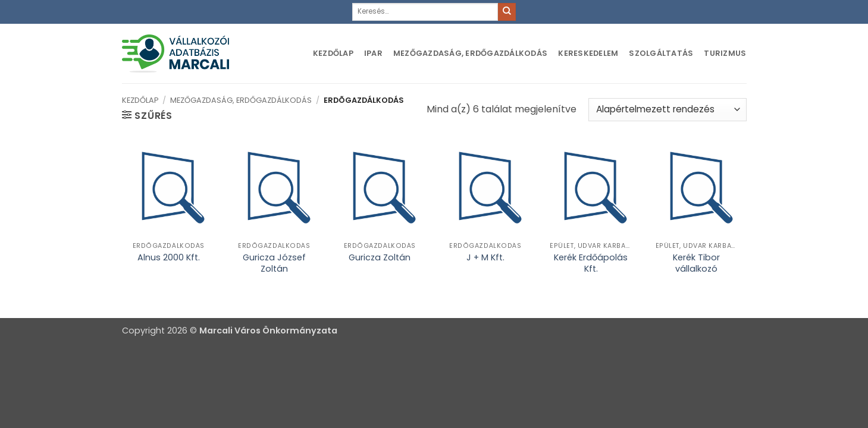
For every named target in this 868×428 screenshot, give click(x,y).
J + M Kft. (485, 258)
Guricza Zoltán (380, 258)
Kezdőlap (333, 53)
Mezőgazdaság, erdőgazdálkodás (470, 53)
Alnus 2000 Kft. (169, 258)
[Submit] (507, 12)
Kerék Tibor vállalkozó (696, 263)
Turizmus (725, 53)
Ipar (373, 53)
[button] (147, 115)
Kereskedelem (588, 53)
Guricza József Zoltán (274, 263)
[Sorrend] (667, 110)
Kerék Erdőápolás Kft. (591, 263)
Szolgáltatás (661, 53)
